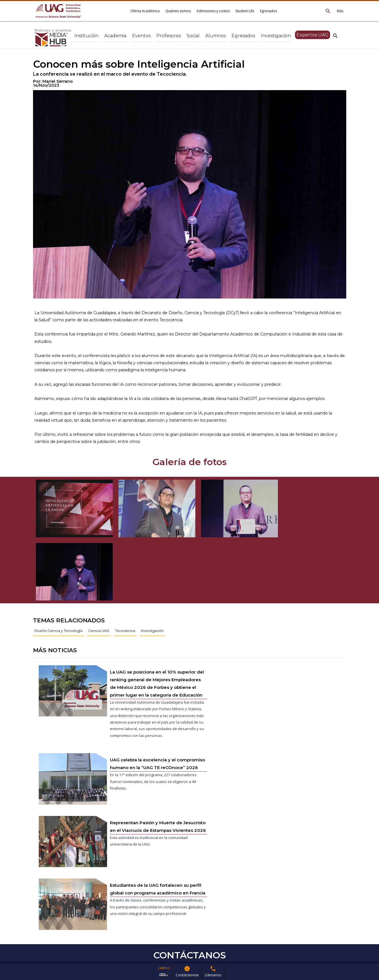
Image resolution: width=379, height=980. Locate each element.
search (335, 36)
